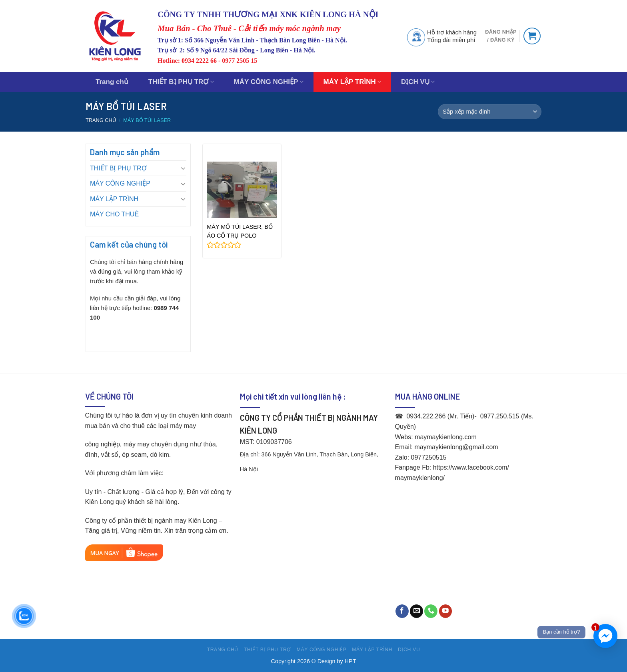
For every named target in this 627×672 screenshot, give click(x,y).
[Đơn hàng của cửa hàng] (490, 112)
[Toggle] (183, 168)
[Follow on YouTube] (446, 611)
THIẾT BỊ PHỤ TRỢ (181, 82)
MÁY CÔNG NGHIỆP (269, 82)
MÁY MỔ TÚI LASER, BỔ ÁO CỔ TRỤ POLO (240, 231)
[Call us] (431, 611)
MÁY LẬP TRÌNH (352, 82)
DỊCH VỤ (418, 82)
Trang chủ (112, 82)
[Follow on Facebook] (402, 611)
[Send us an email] (416, 611)
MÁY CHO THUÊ (114, 214)
